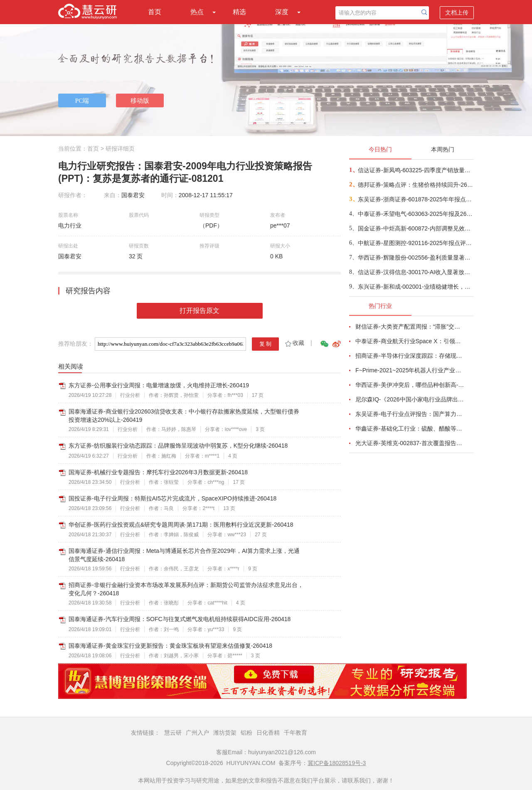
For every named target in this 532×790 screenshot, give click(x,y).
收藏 (294, 343)
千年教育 (296, 733)
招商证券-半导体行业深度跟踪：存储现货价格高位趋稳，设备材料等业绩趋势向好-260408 (410, 356)
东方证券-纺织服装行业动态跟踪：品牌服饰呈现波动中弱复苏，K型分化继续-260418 (178, 446)
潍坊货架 (225, 733)
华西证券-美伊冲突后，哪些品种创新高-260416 (410, 385)
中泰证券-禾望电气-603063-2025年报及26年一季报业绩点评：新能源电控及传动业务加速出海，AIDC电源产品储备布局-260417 (415, 214)
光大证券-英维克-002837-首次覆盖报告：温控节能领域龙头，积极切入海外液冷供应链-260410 (410, 443)
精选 (239, 12)
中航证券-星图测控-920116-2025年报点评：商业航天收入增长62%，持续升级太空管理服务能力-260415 (415, 243)
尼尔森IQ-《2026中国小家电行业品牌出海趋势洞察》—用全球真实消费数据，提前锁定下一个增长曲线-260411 (410, 399)
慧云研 (173, 733)
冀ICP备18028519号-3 (337, 763)
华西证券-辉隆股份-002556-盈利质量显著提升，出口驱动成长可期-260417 (415, 258)
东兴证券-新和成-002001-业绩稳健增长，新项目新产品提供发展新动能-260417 (415, 287)
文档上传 (457, 12)
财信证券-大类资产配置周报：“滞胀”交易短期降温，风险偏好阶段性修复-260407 (410, 327)
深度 (282, 12)
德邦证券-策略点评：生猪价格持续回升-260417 (415, 185)
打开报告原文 (199, 311)
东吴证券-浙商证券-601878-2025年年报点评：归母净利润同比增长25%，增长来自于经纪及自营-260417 (415, 199)
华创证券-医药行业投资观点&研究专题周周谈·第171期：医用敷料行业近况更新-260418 (181, 525)
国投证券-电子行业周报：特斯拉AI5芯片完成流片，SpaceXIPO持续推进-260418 (172, 498)
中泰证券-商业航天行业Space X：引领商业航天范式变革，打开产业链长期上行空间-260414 (410, 341)
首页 (155, 12)
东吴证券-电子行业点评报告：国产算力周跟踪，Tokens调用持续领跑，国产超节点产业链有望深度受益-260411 (410, 414)
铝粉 (246, 733)
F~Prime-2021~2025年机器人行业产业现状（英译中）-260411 (410, 370)
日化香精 (268, 733)
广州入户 (197, 733)
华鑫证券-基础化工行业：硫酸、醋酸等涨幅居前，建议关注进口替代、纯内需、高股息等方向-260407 (410, 428)
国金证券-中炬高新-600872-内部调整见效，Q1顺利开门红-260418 (415, 228)
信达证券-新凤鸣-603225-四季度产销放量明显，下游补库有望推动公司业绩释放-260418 (415, 170)
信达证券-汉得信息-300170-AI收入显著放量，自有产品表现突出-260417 (415, 272)
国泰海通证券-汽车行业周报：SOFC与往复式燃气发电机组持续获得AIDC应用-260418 (180, 619)
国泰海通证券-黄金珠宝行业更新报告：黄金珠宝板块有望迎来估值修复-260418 (170, 646)
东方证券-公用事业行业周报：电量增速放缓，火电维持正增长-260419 (159, 385)
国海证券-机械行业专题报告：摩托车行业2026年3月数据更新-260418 (158, 472)
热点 (197, 12)
